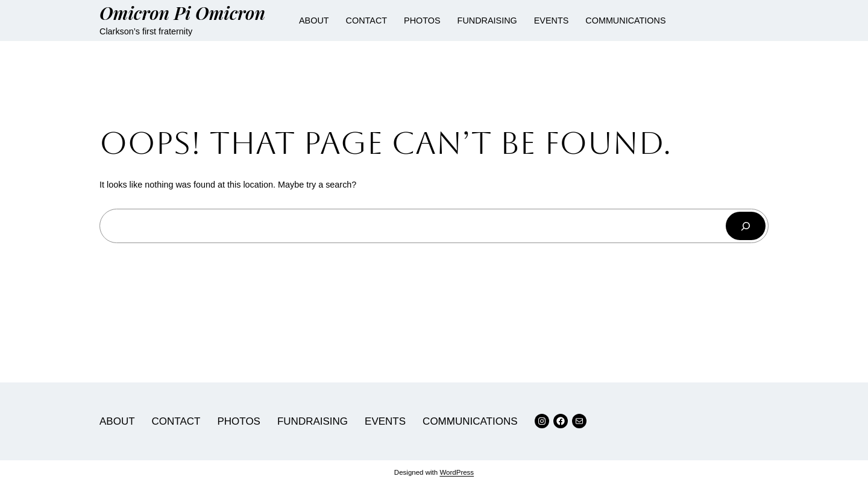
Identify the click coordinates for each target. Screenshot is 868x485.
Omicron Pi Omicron (182, 12)
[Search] (746, 226)
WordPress (457, 472)
